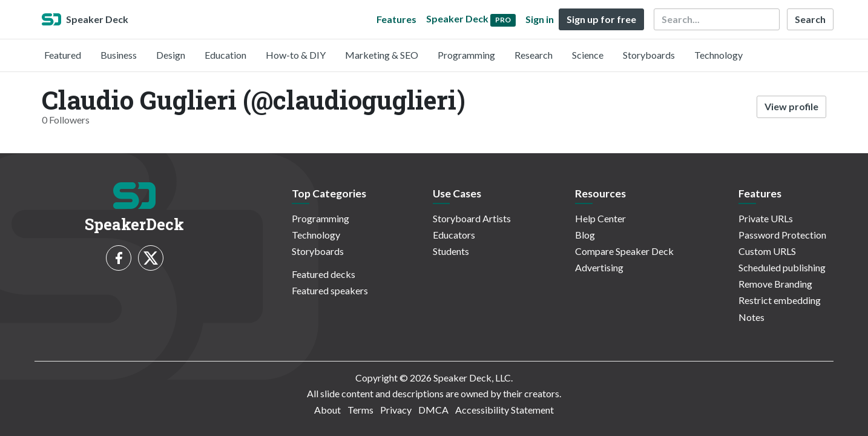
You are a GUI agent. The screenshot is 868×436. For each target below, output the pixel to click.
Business (119, 55)
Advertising (599, 267)
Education (225, 55)
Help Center (600, 218)
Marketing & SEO (382, 55)
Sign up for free (601, 19)
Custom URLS (767, 251)
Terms (360, 410)
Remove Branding (775, 284)
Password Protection (782, 235)
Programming (466, 55)
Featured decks (324, 274)
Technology (718, 55)
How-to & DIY (296, 55)
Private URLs (766, 218)
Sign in (540, 19)
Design (171, 55)
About (327, 410)
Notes (751, 317)
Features (396, 19)
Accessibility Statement (505, 410)
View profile (791, 106)
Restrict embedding (780, 300)
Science (588, 55)
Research (534, 55)
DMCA (433, 410)
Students (451, 251)
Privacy (396, 410)
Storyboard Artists (472, 218)
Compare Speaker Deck (624, 251)
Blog (585, 235)
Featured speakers (330, 290)
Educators (454, 235)
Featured (63, 55)
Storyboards (649, 55)
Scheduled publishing (782, 267)
